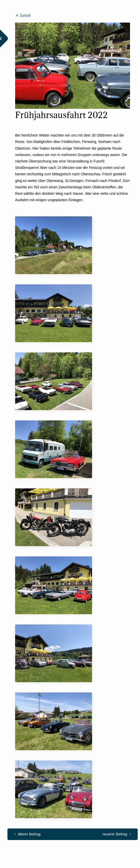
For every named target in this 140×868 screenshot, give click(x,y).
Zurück (23, 15)
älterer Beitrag (27, 834)
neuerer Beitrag (117, 834)
